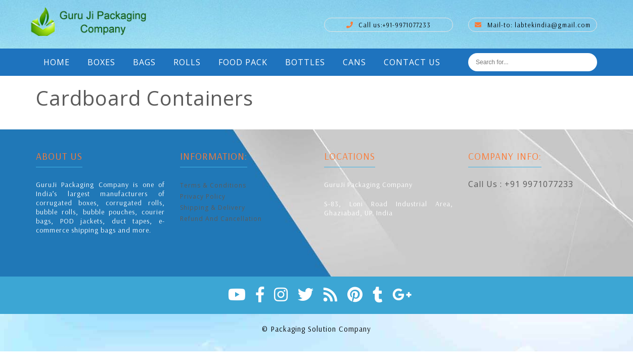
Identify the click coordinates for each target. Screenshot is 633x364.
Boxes (101, 62)
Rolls (187, 62)
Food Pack (243, 62)
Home (57, 62)
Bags (144, 62)
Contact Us (412, 62)
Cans (354, 62)
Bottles (305, 62)
